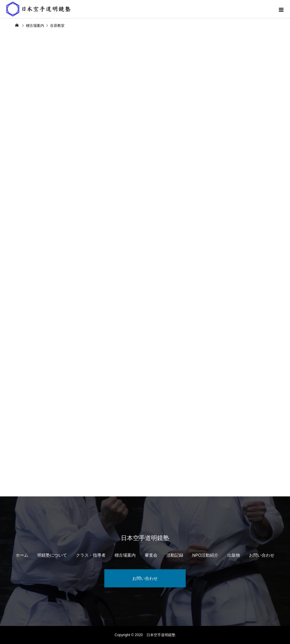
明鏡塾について (52, 555)
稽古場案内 (125, 555)
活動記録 (175, 555)
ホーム (22, 555)
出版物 (234, 555)
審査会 (151, 555)
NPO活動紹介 (205, 555)
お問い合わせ (262, 555)
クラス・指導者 (91, 555)
